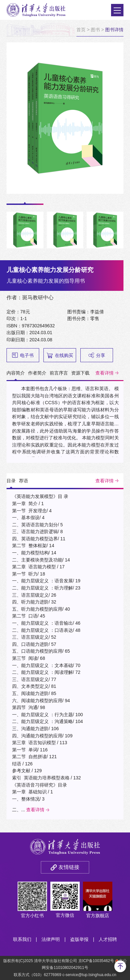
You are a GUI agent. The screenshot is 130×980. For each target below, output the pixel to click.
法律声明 (51, 939)
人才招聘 (108, 939)
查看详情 (105, 373)
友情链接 (69, 867)
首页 (81, 30)
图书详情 (114, 30)
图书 (95, 30)
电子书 (23, 355)
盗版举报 (79, 939)
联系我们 (22, 939)
